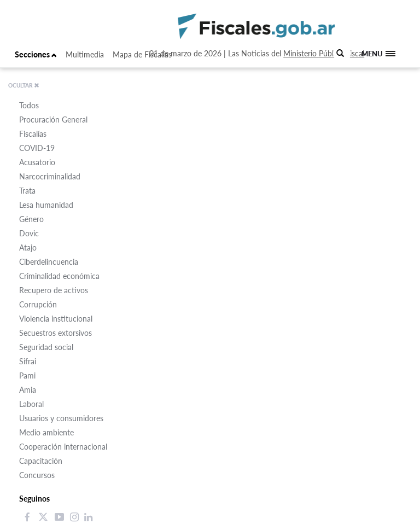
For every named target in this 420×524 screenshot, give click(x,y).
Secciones (36, 54)
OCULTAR (24, 85)
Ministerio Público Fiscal (324, 53)
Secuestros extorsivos (56, 333)
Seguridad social (46, 347)
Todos (29, 105)
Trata (27, 191)
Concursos (37, 475)
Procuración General (53, 120)
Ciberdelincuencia (49, 262)
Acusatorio (37, 162)
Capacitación (41, 461)
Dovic (29, 233)
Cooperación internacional (63, 447)
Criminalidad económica (59, 276)
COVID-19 (37, 148)
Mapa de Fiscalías (142, 54)
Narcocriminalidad (50, 176)
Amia (28, 390)
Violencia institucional (56, 319)
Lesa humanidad (46, 205)
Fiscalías (33, 134)
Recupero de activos (54, 290)
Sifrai (28, 361)
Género (31, 219)
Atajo (28, 248)
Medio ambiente (46, 432)
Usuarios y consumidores (61, 418)
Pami (27, 375)
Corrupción (38, 304)
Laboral (31, 404)
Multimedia (85, 54)
